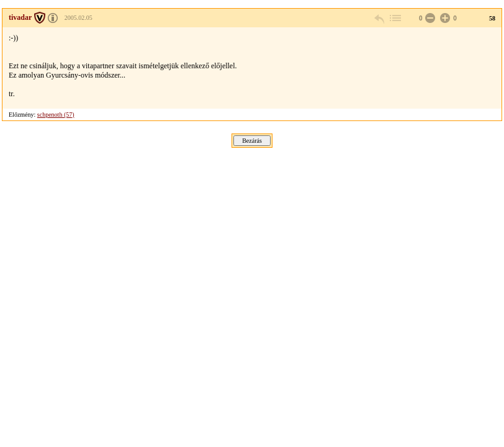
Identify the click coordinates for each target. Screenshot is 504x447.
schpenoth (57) (56, 115)
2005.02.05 (79, 18)
